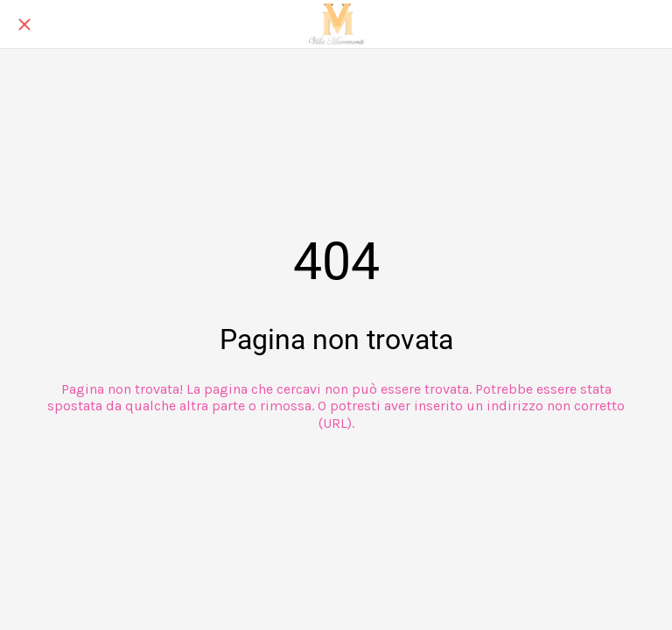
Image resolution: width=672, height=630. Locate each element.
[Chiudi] (24, 24)
